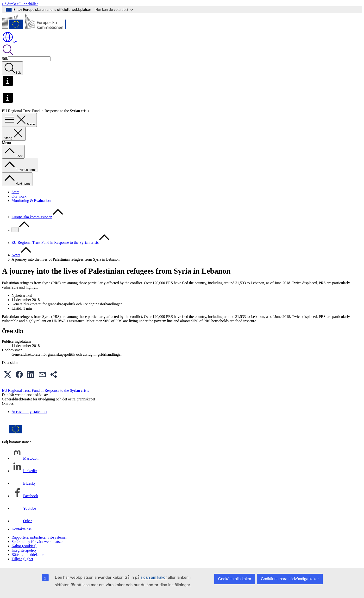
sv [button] (9, 42)
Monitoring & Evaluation (31, 201)
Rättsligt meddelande (28, 555)
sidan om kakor (154, 577)
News (16, 255)
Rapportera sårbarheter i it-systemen (39, 537)
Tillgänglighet (22, 559)
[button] (8, 374)
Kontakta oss (22, 529)
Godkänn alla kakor (235, 579)
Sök (5, 59)
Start (15, 192)
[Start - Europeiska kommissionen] (37, 29)
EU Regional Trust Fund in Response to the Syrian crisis (55, 242)
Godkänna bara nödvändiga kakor (290, 579)
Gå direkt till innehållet (20, 4)
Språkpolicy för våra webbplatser (37, 542)
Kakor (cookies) (24, 546)
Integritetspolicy (24, 550)
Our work (19, 196)
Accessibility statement (29, 412)
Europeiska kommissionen (32, 217)
